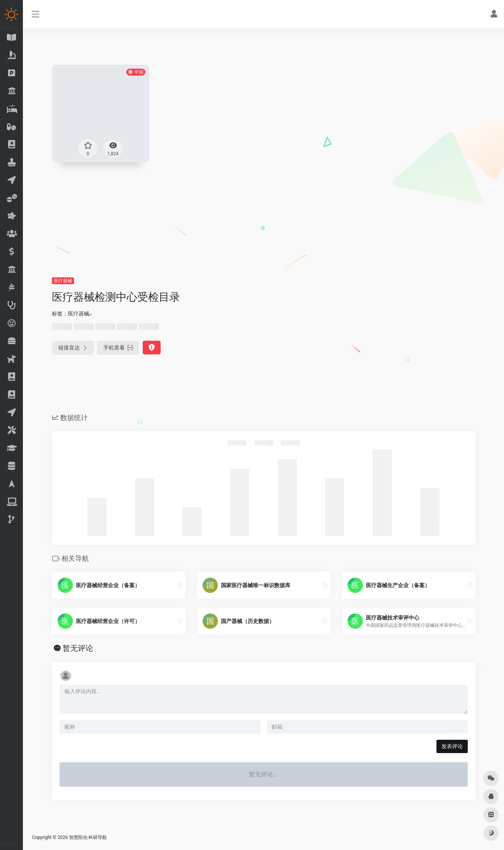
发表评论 (452, 746)
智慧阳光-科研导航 (88, 837)
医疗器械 (63, 281)
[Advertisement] (264, 219)
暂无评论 (78, 648)
